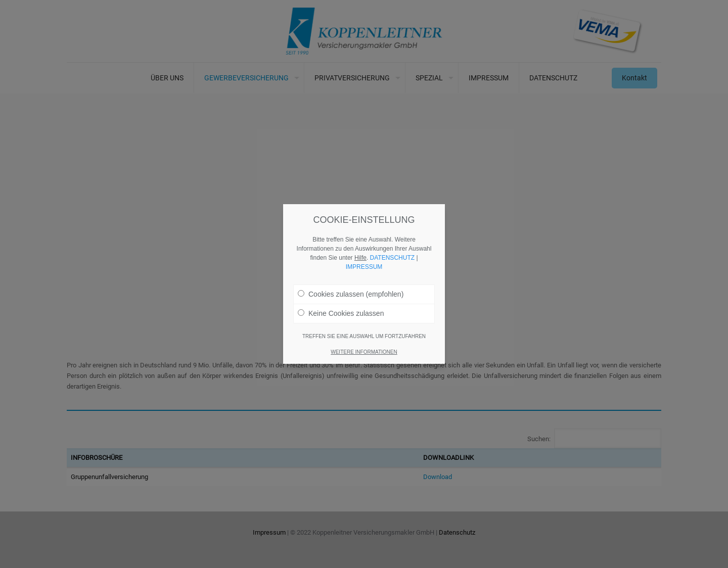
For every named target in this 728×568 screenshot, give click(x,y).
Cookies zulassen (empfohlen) (351, 294)
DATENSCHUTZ (392, 257)
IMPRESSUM (364, 266)
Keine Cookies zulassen (341, 313)
